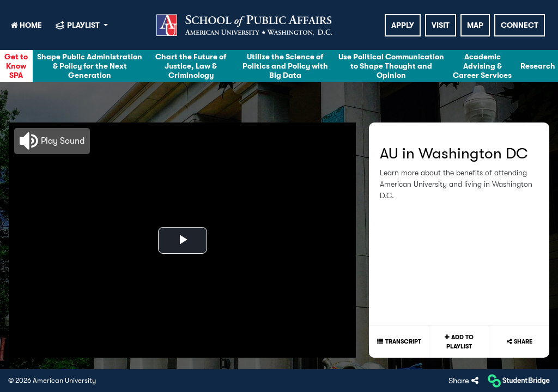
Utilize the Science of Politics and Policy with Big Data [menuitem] (285, 66)
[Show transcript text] (399, 342)
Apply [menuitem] (403, 25)
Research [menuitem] (538, 66)
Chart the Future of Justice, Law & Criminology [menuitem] (191, 66)
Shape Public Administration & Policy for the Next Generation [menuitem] (90, 66)
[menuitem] (246, 25)
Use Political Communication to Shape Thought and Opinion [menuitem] (391, 66)
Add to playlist (460, 342)
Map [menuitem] (475, 25)
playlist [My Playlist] (84, 25)
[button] (52, 141)
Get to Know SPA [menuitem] (16, 66)
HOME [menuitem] (26, 25)
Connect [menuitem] (520, 25)
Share (523, 341)
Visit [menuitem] (441, 25)
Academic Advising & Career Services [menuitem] (482, 66)
